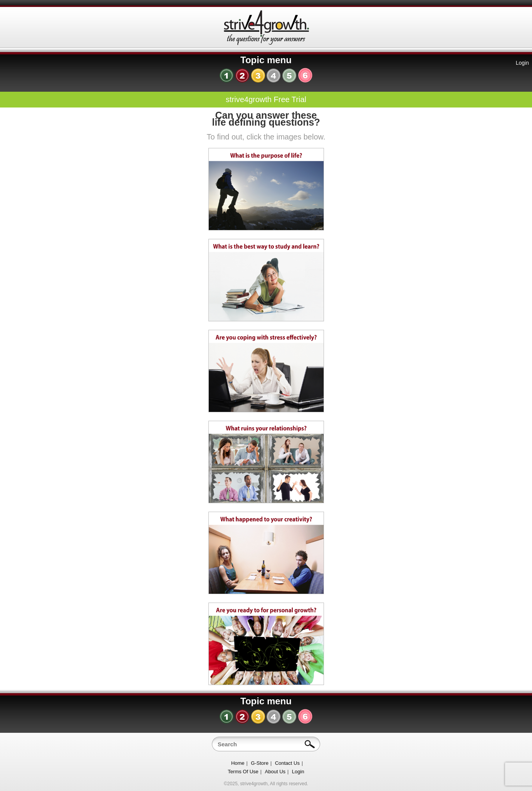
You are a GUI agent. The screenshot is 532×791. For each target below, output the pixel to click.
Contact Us (287, 763)
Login (522, 63)
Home (238, 763)
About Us (275, 772)
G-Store (260, 763)
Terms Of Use (243, 772)
